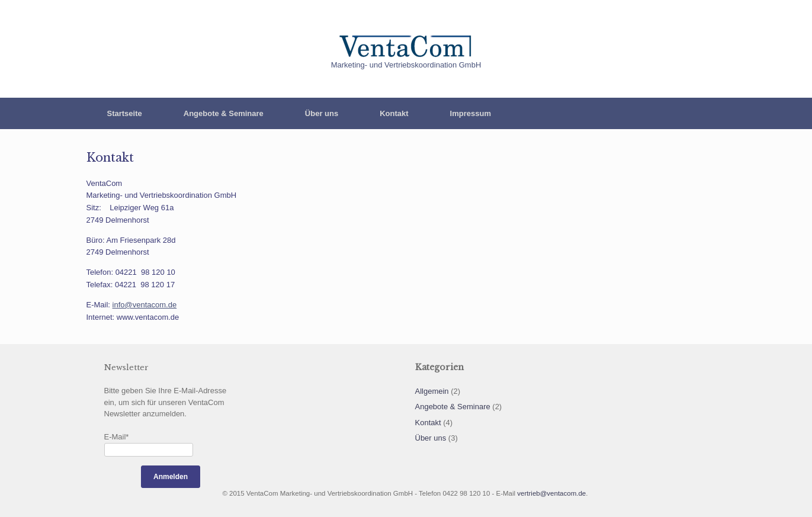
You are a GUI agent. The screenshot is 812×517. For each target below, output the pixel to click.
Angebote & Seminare (224, 113)
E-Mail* (117, 437)
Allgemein (432, 391)
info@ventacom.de (145, 305)
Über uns (322, 113)
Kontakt (394, 113)
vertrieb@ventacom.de (551, 493)
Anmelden (171, 477)
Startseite (125, 113)
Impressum (471, 113)
